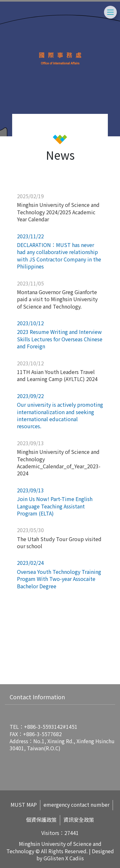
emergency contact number (76, 805)
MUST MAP (24, 805)
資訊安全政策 (79, 820)
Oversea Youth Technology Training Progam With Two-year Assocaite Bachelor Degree (59, 579)
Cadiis (77, 858)
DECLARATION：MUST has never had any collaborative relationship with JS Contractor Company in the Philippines (59, 255)
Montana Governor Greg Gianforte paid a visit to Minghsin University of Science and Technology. (57, 299)
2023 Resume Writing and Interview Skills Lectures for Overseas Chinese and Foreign (60, 339)
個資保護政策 (41, 820)
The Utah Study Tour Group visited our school (59, 542)
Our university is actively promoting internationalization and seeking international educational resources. (60, 415)
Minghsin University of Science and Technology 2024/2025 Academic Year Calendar (58, 212)
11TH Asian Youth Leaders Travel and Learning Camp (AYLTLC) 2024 (57, 375)
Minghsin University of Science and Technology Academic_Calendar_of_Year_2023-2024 (59, 462)
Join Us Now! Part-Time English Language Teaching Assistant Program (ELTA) (55, 506)
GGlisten (54, 858)
